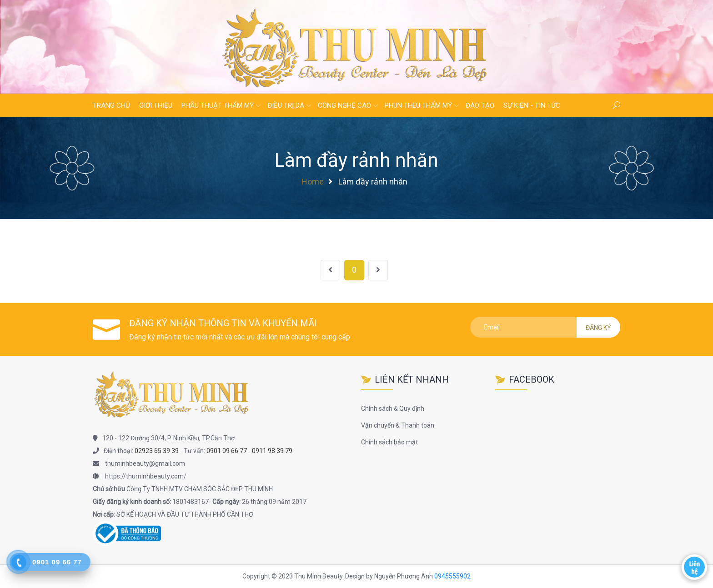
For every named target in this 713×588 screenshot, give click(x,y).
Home (313, 182)
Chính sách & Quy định (393, 409)
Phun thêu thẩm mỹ (418, 105)
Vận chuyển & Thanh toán (398, 425)
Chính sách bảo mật (389, 442)
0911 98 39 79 (272, 451)
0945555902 (452, 576)
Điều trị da (286, 105)
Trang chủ (111, 105)
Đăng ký (598, 328)
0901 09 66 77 (227, 451)
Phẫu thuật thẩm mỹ (218, 105)
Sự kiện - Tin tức (532, 105)
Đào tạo (480, 105)
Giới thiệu (156, 105)
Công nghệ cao (344, 105)
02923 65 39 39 (157, 451)
